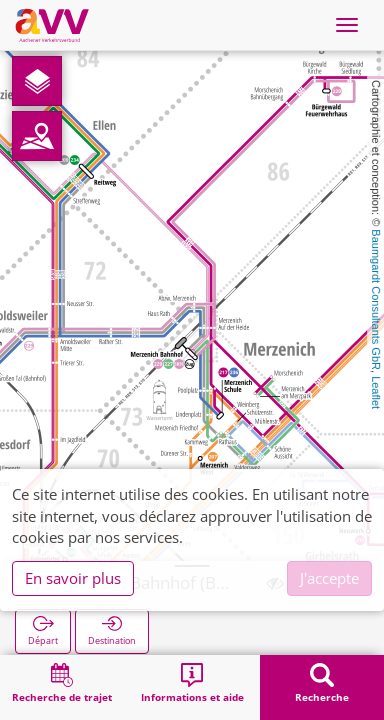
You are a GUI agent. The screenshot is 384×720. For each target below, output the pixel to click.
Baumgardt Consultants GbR (376, 299)
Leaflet (376, 392)
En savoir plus (73, 578)
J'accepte (329, 578)
